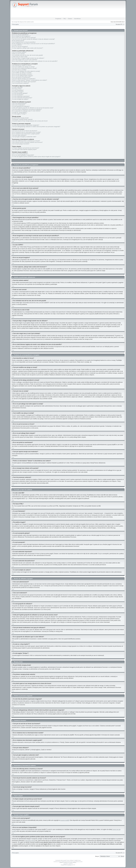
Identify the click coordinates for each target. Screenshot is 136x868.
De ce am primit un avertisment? (21, 77)
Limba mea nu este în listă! (20, 57)
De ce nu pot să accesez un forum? (22, 74)
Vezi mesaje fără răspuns (18, 22)
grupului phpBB (65, 820)
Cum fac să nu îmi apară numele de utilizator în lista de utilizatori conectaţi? (33, 39)
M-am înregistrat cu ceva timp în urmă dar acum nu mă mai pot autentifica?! (34, 44)
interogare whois (30, 841)
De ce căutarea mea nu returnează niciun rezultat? (26, 132)
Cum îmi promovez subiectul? (21, 83)
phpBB (64, 860)
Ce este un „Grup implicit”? (20, 112)
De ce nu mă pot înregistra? (20, 47)
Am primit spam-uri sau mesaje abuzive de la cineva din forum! (30, 121)
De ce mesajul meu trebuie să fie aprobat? (24, 82)
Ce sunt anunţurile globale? (20, 93)
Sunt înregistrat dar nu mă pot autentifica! (24, 42)
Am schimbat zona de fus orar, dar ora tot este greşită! (27, 55)
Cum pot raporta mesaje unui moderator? (24, 79)
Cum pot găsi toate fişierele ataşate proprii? (24, 149)
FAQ (65, 19)
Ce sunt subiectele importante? (21, 96)
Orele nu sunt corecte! (18, 54)
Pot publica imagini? (18, 92)
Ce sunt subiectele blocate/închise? (22, 98)
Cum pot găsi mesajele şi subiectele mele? (24, 137)
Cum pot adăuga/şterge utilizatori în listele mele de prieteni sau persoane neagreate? (36, 127)
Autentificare (77, 19)
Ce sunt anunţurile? (18, 95)
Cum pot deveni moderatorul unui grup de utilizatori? (27, 109)
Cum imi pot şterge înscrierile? (21, 144)
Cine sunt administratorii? (19, 103)
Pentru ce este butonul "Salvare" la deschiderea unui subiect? (30, 80)
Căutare (70, 19)
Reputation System (67, 864)
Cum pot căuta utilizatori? (19, 135)
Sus (13, 174)
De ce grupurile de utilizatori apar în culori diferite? (26, 111)
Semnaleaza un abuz (78, 862)
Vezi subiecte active (29, 22)
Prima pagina (15, 24)
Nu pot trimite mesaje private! (20, 118)
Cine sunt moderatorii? (19, 105)
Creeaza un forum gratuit (59, 862)
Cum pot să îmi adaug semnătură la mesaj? (24, 68)
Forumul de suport (69, 862)
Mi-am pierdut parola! (18, 41)
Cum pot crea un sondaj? (19, 70)
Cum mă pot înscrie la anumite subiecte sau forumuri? (27, 142)
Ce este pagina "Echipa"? (19, 114)
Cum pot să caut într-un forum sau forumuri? (25, 131)
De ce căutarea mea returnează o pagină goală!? (26, 134)
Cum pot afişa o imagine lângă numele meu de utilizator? (28, 58)
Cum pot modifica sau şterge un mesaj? (23, 67)
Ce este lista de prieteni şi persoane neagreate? (26, 125)
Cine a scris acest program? (20, 154)
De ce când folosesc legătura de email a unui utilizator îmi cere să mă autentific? (35, 61)
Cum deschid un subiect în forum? (22, 65)
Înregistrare (58, 19)
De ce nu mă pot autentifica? (20, 35)
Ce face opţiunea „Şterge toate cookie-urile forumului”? (28, 48)
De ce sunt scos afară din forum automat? (24, 38)
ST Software (69, 865)
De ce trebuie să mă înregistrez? (21, 36)
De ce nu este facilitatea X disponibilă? (23, 155)
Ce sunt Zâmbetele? (18, 90)
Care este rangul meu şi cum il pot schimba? (25, 60)
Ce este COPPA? (17, 45)
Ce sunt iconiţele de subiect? (20, 99)
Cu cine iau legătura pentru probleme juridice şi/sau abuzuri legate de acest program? (36, 157)
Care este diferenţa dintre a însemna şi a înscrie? (26, 141)
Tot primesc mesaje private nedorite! (22, 119)
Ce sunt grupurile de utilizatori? (21, 106)
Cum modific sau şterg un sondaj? (22, 73)
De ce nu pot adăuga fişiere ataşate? (23, 76)
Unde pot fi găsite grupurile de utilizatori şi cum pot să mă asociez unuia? (33, 108)
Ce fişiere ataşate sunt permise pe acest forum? (26, 148)
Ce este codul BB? (17, 87)
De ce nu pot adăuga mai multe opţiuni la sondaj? (26, 71)
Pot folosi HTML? (17, 89)
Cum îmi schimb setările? (19, 52)
